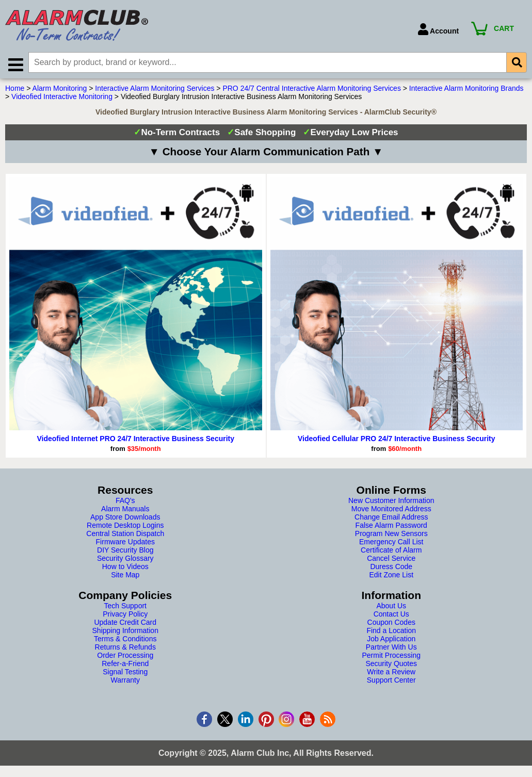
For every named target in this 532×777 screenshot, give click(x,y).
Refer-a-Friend (125, 665)
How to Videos (125, 568)
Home (15, 89)
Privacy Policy (125, 615)
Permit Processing (391, 656)
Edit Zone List (391, 576)
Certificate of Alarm (391, 551)
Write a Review (391, 673)
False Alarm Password (391, 526)
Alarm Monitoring (60, 89)
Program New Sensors (391, 535)
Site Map (125, 576)
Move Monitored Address (391, 510)
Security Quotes (391, 665)
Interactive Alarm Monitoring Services (155, 89)
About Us (391, 607)
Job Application (391, 640)
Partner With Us (391, 648)
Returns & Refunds (125, 648)
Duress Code (391, 568)
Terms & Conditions (125, 640)
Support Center (391, 681)
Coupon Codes (391, 623)
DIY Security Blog (125, 551)
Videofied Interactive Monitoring (62, 98)
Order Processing (125, 656)
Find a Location (391, 632)
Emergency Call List (391, 543)
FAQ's (125, 501)
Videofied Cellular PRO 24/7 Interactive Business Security (397, 440)
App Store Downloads (125, 518)
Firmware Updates (125, 543)
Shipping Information (125, 632)
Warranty (125, 681)
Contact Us (391, 615)
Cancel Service (391, 559)
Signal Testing (125, 673)
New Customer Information (391, 501)
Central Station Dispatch (125, 535)
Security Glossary (125, 559)
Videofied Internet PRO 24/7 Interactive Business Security (135, 440)
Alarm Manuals (125, 510)
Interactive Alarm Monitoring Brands (466, 89)
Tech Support (126, 607)
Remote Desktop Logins (125, 526)
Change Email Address (391, 518)
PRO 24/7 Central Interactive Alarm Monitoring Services (311, 89)
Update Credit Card (125, 623)
